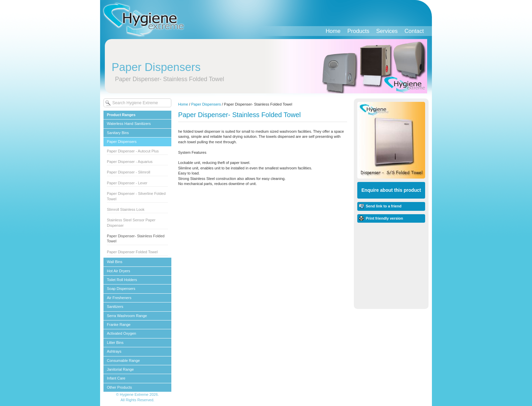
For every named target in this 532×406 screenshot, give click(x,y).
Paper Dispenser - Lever (127, 183)
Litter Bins (115, 343)
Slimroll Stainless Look (126, 209)
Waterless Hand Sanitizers (129, 124)
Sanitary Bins (118, 133)
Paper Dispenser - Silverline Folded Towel (136, 196)
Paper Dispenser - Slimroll (129, 172)
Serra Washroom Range (127, 316)
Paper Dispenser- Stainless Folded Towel (136, 238)
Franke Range (119, 325)
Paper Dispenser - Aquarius (130, 162)
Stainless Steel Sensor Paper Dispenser (131, 223)
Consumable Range (123, 361)
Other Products (119, 387)
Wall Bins (115, 262)
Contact (414, 31)
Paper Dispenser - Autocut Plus (133, 151)
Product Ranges (121, 115)
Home (333, 31)
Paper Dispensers (122, 142)
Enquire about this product (391, 190)
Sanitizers (115, 307)
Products (358, 31)
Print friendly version (384, 218)
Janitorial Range (120, 369)
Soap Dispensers (121, 289)
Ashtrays (114, 351)
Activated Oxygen (121, 333)
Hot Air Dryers (118, 271)
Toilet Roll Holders (122, 280)
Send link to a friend (384, 206)
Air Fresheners (119, 298)
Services (387, 31)
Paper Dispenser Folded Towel (132, 252)
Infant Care (116, 378)
